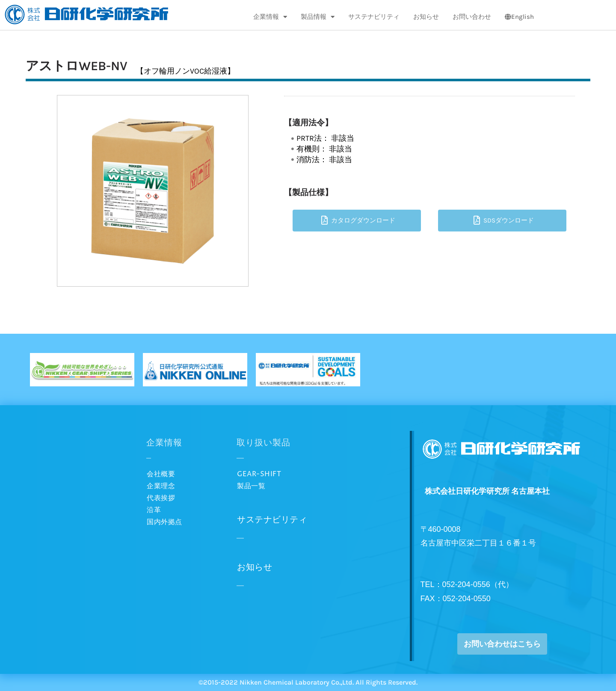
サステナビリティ (374, 17)
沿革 (154, 510)
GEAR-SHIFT (259, 474)
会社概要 (161, 474)
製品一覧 (251, 486)
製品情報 (318, 17)
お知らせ (426, 17)
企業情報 (270, 17)
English (519, 17)
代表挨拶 (161, 498)
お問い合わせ (472, 17)
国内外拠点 (164, 522)
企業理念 (161, 486)
